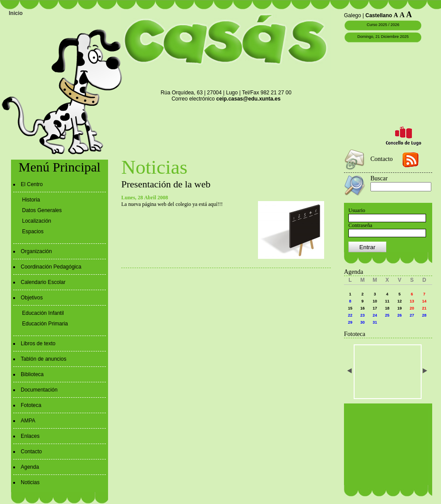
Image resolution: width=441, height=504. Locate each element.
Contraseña (360, 225)
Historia (31, 200)
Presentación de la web (166, 184)
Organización (36, 251)
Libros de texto (38, 343)
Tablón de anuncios (43, 359)
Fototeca (31, 405)
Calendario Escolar (43, 282)
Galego (353, 15)
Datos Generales (42, 210)
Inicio (16, 13)
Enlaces (30, 436)
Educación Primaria (45, 324)
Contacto (31, 452)
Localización (37, 221)
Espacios (33, 231)
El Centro (32, 184)
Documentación (39, 390)
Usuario (357, 210)
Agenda (30, 467)
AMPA (28, 421)
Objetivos (32, 298)
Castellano (379, 15)
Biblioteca (32, 374)
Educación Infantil (43, 313)
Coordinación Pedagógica (51, 267)
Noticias (30, 482)
